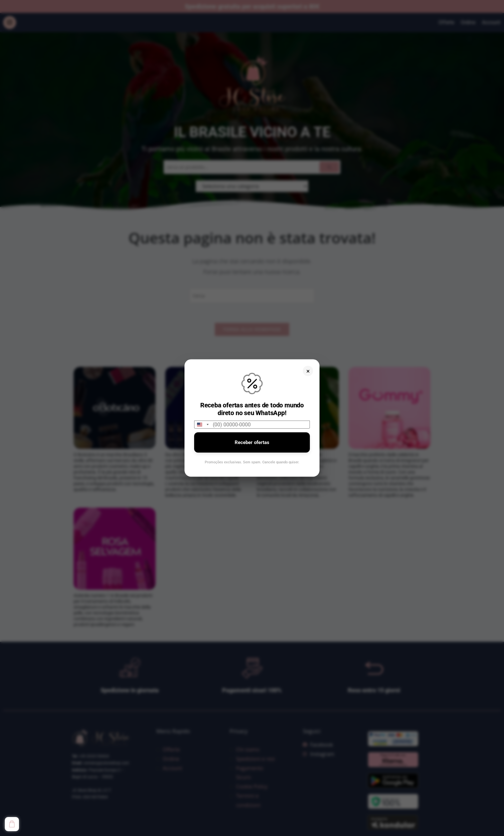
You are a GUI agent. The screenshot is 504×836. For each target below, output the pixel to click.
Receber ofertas (252, 442)
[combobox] (203, 425)
